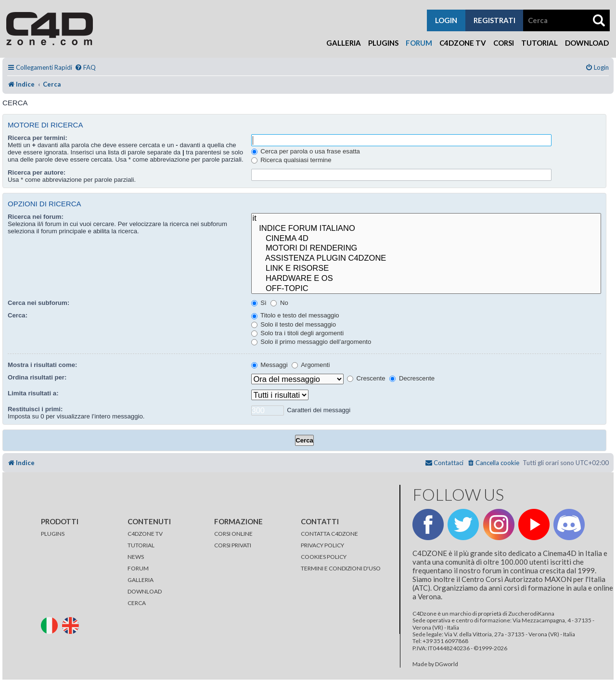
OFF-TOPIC (426, 289)
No (279, 303)
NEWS (136, 557)
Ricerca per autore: (37, 172)
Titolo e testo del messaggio (295, 315)
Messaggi (269, 365)
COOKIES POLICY (324, 557)
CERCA (137, 603)
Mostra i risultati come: (42, 365)
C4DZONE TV (145, 534)
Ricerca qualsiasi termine (291, 160)
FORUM (138, 568)
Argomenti (311, 365)
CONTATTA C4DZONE (329, 534)
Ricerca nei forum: (36, 217)
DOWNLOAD (145, 591)
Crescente (366, 378)
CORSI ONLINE (233, 534)
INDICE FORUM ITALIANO (426, 229)
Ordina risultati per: (37, 377)
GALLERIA (141, 580)
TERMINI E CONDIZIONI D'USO (341, 568)
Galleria (344, 43)
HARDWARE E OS (426, 279)
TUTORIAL (141, 545)
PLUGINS (53, 534)
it (426, 219)
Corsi (504, 43)
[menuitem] (85, 68)
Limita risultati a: (33, 393)
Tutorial (539, 43)
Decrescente (412, 378)
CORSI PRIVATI (233, 545)
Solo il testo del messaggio (294, 324)
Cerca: (18, 315)
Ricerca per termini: (38, 138)
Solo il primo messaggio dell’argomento (311, 342)
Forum (419, 43)
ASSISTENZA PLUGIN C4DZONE (426, 259)
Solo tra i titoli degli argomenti (298, 333)
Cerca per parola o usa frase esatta (306, 151)
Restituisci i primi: (35, 409)
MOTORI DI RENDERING (426, 248)
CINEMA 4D (426, 239)
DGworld (447, 664)
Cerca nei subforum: (38, 303)
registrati (494, 20)
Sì (259, 303)
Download (587, 43)
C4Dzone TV (463, 43)
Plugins (383, 43)
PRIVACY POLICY (322, 545)
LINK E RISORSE (426, 269)
